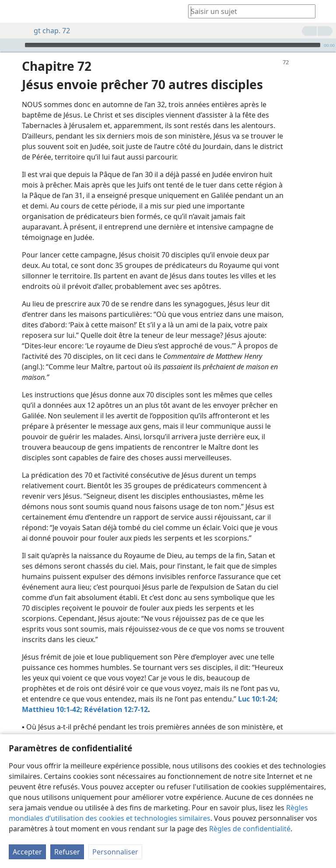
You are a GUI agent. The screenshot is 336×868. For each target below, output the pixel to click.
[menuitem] (13, 11)
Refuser (67, 852)
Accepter (27, 852)
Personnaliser (115, 852)
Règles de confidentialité (250, 829)
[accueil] (13, 11)
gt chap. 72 (47, 31)
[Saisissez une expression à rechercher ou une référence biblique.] (248, 11)
